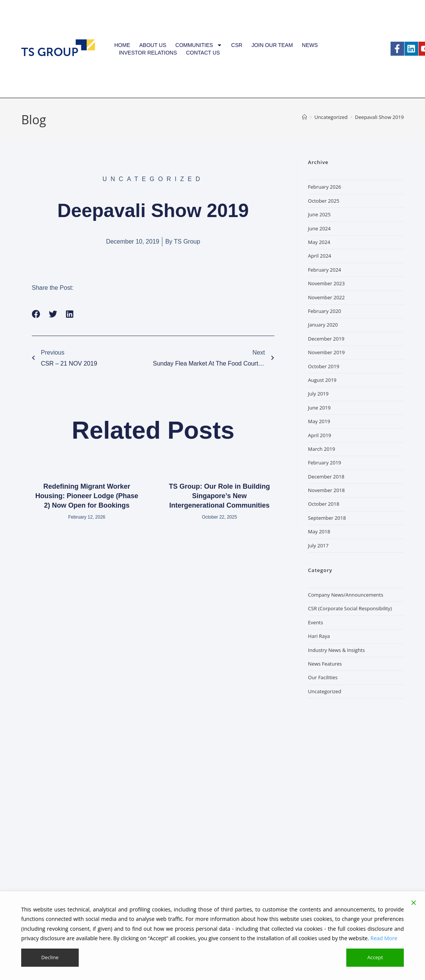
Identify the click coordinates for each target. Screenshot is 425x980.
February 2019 (325, 463)
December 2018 (326, 477)
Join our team (272, 45)
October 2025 (324, 201)
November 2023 (326, 283)
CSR (237, 45)
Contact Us (203, 53)
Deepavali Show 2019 (379, 117)
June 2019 (319, 408)
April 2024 (320, 256)
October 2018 (324, 504)
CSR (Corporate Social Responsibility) (350, 608)
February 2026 (325, 187)
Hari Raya (319, 636)
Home (122, 45)
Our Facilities (323, 677)
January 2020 (323, 325)
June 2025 (319, 214)
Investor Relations (148, 53)
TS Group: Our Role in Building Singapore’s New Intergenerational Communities (219, 496)
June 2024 (319, 228)
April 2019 (320, 435)
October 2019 (324, 366)
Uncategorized (325, 691)
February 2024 (325, 270)
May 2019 (319, 421)
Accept (375, 957)
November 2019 (326, 352)
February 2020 (325, 311)
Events (316, 622)
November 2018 (326, 490)
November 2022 (326, 297)
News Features (325, 664)
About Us (153, 45)
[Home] (304, 117)
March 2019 (322, 449)
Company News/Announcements (346, 595)
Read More (384, 938)
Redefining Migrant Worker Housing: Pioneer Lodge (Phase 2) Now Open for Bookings (87, 496)
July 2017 (318, 545)
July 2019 (318, 394)
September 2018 (327, 518)
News (310, 45)
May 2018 (319, 531)
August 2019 (322, 380)
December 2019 (326, 339)
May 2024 (319, 242)
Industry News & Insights (336, 650)
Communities (199, 45)
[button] (36, 314)
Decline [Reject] (50, 957)
